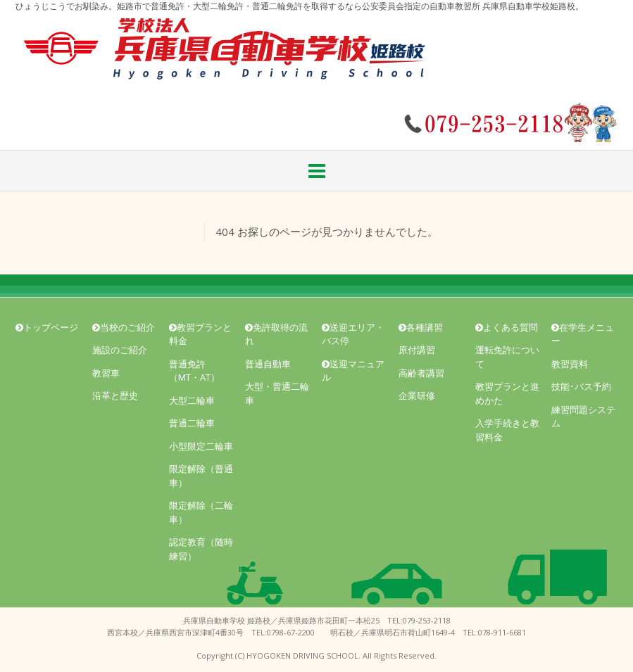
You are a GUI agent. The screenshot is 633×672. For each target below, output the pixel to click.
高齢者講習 (421, 373)
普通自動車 (268, 364)
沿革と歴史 (115, 395)
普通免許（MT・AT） (194, 371)
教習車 (106, 373)
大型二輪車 (192, 400)
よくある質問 (507, 327)
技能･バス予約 (581, 386)
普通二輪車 (192, 423)
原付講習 (417, 350)
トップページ (47, 327)
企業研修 (417, 395)
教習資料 (570, 364)
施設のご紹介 (120, 350)
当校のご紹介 (124, 327)
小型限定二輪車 (201, 446)
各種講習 (421, 327)
